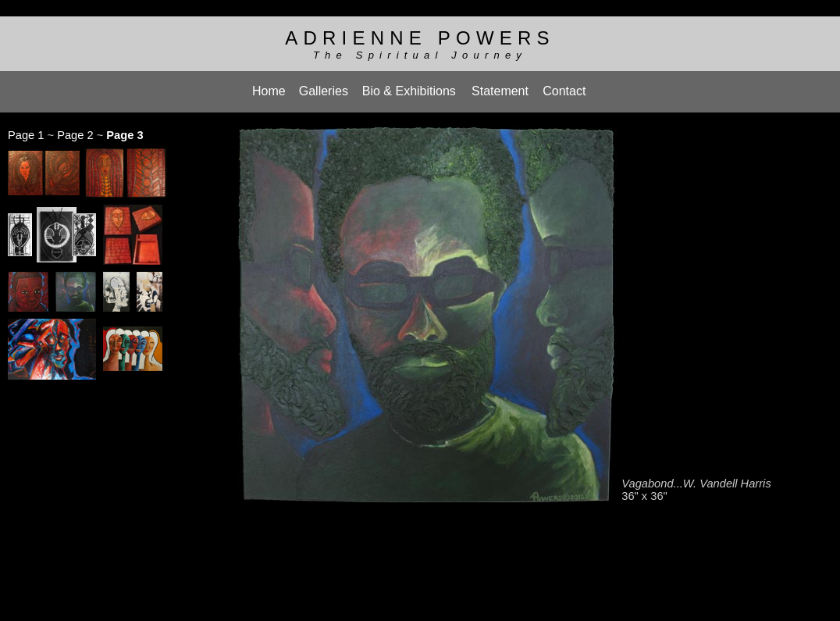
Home (269, 86)
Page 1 (26, 127)
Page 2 (75, 127)
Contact (564, 86)
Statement (500, 86)
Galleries (324, 86)
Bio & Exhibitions (409, 86)
